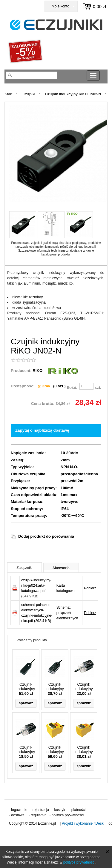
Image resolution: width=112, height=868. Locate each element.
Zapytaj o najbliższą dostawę (42, 430)
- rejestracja (40, 810)
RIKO (37, 371)
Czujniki (29, 94)
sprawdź (26, 703)
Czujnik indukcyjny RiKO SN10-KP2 (84, 749)
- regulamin (37, 815)
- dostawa (17, 815)
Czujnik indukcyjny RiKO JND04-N (55, 686)
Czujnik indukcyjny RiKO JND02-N (26, 686)
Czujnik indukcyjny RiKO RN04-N (84, 686)
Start (9, 94)
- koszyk (59, 810)
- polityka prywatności (66, 815)
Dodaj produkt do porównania (46, 536)
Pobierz (90, 588)
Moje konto (60, 6)
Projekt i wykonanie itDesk (83, 823)
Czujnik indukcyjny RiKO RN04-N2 (26, 749)
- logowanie (18, 810)
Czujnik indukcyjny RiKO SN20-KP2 (55, 749)
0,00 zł (99, 6)
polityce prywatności (79, 862)
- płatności (77, 810)
